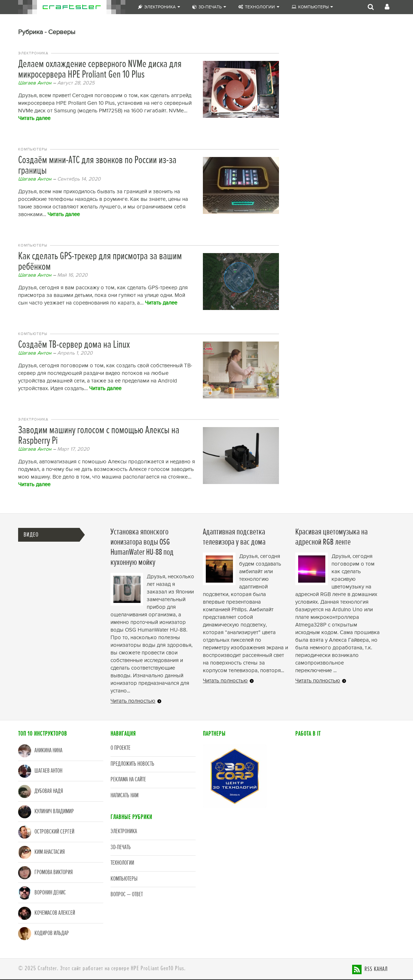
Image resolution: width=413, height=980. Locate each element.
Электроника (159, 7)
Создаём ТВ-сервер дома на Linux (74, 345)
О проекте (120, 748)
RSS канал (376, 969)
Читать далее (34, 118)
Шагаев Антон (35, 83)
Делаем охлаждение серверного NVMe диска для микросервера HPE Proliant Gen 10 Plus (100, 70)
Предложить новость (132, 764)
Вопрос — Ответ (127, 895)
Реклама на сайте (128, 780)
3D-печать (209, 7)
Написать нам (124, 796)
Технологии (259, 7)
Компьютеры (312, 7)
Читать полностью (133, 701)
